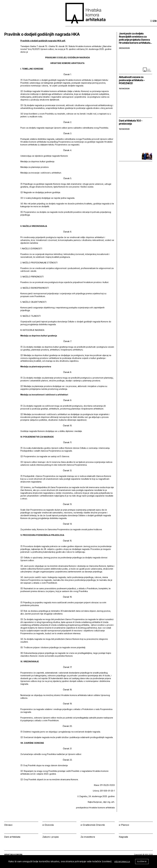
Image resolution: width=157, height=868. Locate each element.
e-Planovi (124, 825)
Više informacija (122, 862)
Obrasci (8, 825)
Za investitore (88, 837)
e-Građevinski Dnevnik (93, 825)
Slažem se (142, 861)
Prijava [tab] (132, 24)
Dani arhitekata (12, 837)
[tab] (145, 24)
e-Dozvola (48, 825)
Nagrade (123, 837)
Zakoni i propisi (51, 837)
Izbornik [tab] (96, 24)
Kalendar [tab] (114, 24)
